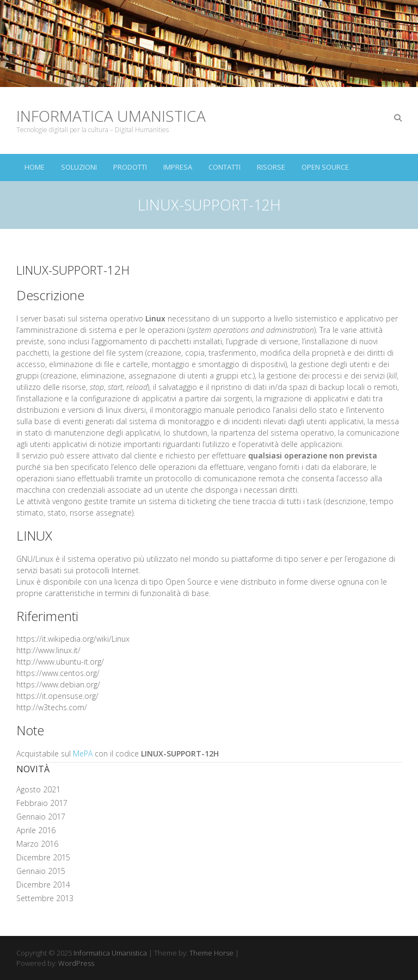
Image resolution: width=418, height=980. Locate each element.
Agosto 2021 (38, 789)
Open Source (325, 167)
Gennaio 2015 (41, 871)
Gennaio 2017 (41, 817)
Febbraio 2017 (42, 803)
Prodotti (130, 167)
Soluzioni (79, 167)
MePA (83, 753)
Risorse (271, 167)
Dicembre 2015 (43, 857)
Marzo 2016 (37, 844)
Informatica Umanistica (111, 116)
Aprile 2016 (36, 830)
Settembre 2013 (45, 898)
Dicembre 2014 (43, 885)
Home (35, 167)
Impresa (178, 167)
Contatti (225, 167)
